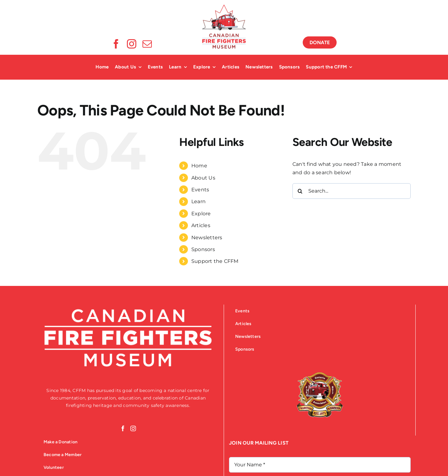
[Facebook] (123, 428)
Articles (201, 225)
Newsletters (207, 238)
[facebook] (116, 44)
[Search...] (352, 191)
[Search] (300, 191)
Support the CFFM (215, 261)
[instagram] (132, 44)
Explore (201, 214)
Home (199, 166)
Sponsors (203, 249)
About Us (203, 178)
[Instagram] (133, 428)
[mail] (147, 44)
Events (200, 190)
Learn (198, 201)
